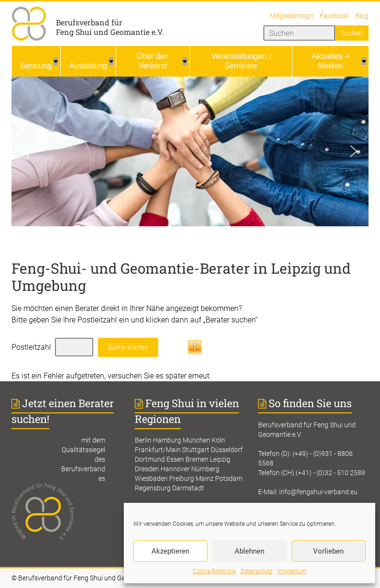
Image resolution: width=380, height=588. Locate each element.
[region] (190, 151)
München (196, 440)
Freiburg (182, 478)
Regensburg (153, 488)
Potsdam (229, 478)
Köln (218, 440)
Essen (175, 459)
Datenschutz (256, 571)
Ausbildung (88, 66)
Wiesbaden (151, 478)
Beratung (36, 66)
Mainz (205, 478)
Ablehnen (250, 551)
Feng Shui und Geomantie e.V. (110, 32)
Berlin (143, 440)
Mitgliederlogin (292, 16)
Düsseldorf (227, 450)
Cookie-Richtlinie (214, 571)
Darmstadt (188, 488)
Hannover (175, 469)
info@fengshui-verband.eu (318, 492)
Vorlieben (328, 551)
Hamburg (167, 440)
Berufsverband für (89, 22)
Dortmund (150, 459)
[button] (26, 151)
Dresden (147, 469)
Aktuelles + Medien (331, 61)
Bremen (197, 459)
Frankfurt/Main (158, 450)
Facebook (334, 16)
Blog (362, 16)
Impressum (292, 571)
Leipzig (220, 459)
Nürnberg (205, 469)
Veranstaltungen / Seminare (241, 61)
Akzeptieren (170, 551)
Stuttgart (196, 450)
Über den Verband (153, 61)
